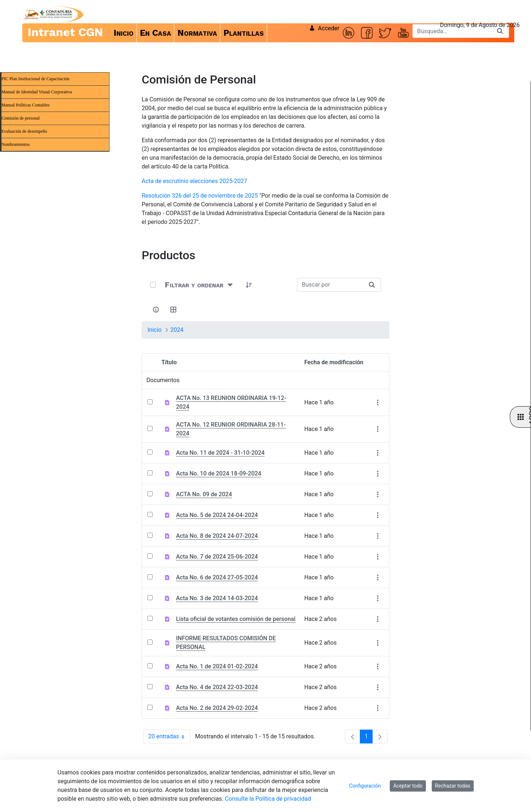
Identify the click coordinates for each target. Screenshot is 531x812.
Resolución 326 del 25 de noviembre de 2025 (200, 196)
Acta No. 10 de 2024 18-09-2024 (218, 473)
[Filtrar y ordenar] (199, 285)
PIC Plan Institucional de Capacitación (35, 79)
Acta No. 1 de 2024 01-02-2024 (217, 666)
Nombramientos (16, 144)
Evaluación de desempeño (24, 131)
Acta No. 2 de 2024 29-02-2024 (217, 708)
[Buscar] (452, 31)
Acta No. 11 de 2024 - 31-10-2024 (220, 453)
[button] (249, 285)
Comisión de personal (21, 118)
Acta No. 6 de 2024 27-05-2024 (217, 577)
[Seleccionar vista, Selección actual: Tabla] (173, 310)
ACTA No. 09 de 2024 (204, 494)
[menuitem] (124, 33)
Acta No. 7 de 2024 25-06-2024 (217, 557)
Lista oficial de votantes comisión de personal (236, 619)
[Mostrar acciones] (378, 403)
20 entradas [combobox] (169, 737)
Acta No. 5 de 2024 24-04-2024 (217, 515)
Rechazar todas (453, 786)
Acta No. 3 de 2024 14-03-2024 (217, 598)
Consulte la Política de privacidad (268, 799)
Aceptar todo (408, 786)
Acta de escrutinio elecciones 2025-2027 (194, 181)
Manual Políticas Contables (26, 105)
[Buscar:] (330, 285)
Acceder (324, 28)
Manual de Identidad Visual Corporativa (37, 92)
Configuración (365, 786)
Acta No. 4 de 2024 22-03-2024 (217, 687)
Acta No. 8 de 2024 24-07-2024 (217, 536)
